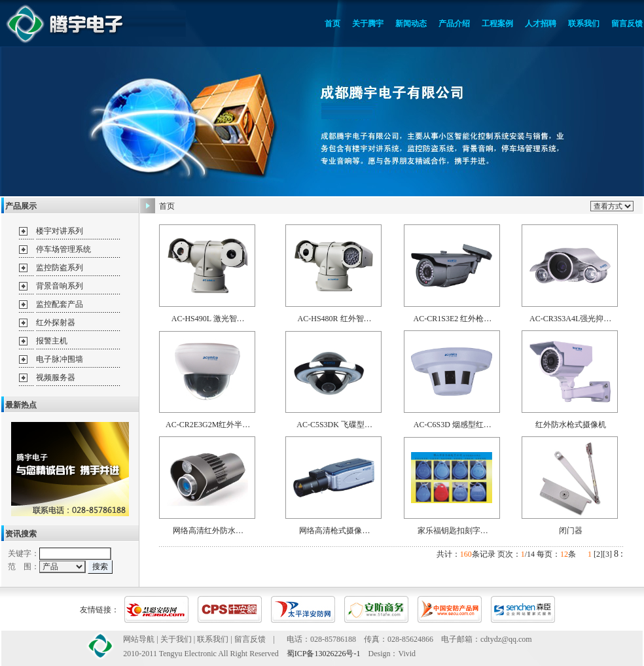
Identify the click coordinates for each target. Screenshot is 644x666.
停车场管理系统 (63, 249)
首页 (167, 206)
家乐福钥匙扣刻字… (453, 531)
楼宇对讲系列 (60, 231)
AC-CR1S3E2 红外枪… (453, 319)
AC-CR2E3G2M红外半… (208, 425)
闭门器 (571, 531)
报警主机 (52, 341)
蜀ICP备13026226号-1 (324, 654)
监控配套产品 (60, 304)
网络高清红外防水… (208, 531)
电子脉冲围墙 (60, 359)
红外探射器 (56, 323)
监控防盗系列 (60, 268)
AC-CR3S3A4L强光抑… (570, 319)
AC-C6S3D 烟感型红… (453, 425)
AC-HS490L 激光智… (208, 319)
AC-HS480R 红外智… (335, 319)
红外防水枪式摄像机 (571, 425)
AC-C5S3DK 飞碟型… (334, 425)
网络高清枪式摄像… (334, 531)
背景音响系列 (60, 286)
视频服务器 (56, 377)
